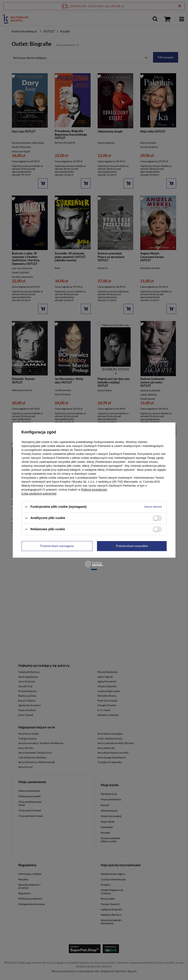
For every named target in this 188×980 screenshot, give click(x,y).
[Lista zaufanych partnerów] (39, 494)
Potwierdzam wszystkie (132, 546)
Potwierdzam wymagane (57, 546)
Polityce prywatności (94, 490)
